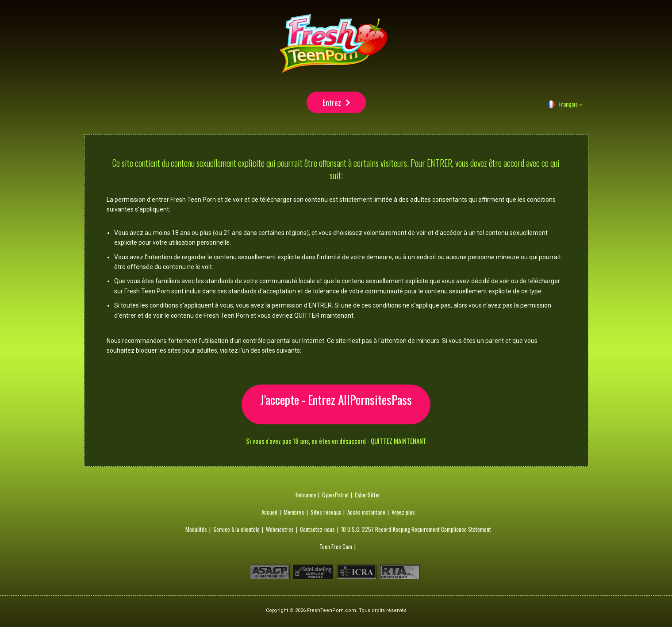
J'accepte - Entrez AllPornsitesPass (336, 406)
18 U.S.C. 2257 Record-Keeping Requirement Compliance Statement (416, 531)
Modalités (196, 531)
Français (568, 111)
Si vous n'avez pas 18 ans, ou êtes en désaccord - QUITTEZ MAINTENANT (336, 443)
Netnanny (306, 496)
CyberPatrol (335, 496)
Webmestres (280, 531)
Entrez (332, 106)
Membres (294, 514)
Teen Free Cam (336, 548)
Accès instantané (366, 514)
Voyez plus (403, 514)
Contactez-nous (317, 531)
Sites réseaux (326, 514)
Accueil (269, 514)
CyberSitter (368, 496)
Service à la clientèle (236, 531)
